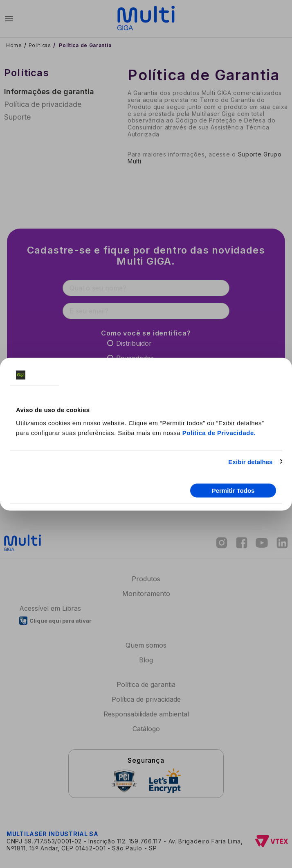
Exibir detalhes (250, 461)
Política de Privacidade (218, 432)
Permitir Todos (233, 491)
